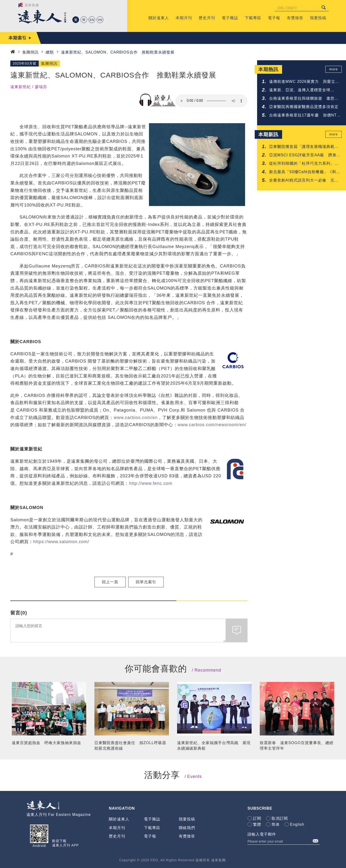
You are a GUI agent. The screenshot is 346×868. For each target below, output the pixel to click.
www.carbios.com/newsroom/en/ (212, 425)
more (334, 69)
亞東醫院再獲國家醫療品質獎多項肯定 (304, 107)
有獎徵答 (187, 836)
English (297, 824)
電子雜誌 (152, 819)
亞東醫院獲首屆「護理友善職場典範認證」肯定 (304, 147)
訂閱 (257, 818)
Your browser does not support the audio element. (211, 101)
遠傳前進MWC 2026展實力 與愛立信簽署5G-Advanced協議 (304, 82)
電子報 (150, 836)
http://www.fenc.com (151, 483)
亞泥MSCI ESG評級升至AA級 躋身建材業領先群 (305, 155)
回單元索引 (146, 582)
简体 (276, 824)
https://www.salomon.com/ (61, 542)
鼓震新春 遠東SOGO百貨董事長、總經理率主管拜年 (297, 745)
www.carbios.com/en (136, 418)
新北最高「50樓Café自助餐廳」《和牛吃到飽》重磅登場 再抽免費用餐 (305, 172)
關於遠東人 (119, 819)
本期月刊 (117, 828)
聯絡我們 (187, 828)
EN (92, 20)
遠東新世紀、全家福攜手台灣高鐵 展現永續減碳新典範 (214, 745)
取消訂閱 (280, 818)
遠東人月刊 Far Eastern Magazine (59, 815)
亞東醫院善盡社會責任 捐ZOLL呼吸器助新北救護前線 (130, 745)
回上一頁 (110, 582)
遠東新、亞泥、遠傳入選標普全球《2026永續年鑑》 (300, 90)
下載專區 (152, 828)
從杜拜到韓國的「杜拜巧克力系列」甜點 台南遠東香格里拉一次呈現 (304, 164)
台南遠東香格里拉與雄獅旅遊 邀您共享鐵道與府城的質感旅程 (304, 99)
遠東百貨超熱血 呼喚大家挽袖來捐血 (46, 743)
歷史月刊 (117, 836)
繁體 (257, 824)
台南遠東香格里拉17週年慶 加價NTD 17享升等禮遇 (304, 116)
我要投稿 (187, 819)
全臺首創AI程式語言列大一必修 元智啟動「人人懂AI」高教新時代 (304, 181)
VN (100, 20)
